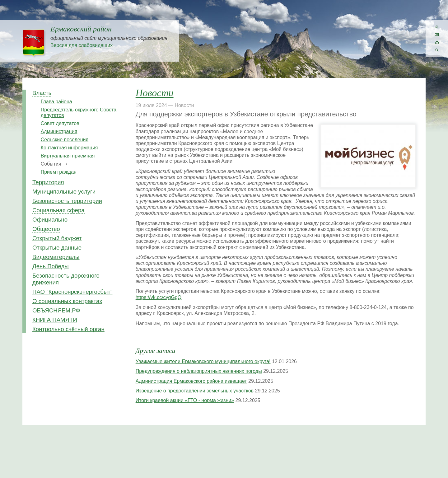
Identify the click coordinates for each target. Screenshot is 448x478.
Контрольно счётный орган (68, 329)
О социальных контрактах (67, 301)
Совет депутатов (60, 123)
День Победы (51, 266)
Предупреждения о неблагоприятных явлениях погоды (199, 371)
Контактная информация (69, 148)
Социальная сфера (58, 210)
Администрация (59, 131)
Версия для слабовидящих (82, 45)
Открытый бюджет (57, 238)
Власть (42, 93)
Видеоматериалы (56, 257)
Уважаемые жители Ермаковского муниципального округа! (203, 361)
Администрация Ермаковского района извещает (191, 381)
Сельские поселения (65, 140)
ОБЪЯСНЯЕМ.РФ (56, 310)
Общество (46, 229)
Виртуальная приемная (68, 156)
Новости (155, 93)
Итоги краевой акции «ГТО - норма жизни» (185, 400)
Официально (50, 220)
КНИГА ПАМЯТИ (55, 320)
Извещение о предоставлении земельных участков (195, 391)
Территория (48, 182)
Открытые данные (57, 248)
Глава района (56, 102)
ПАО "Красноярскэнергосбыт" (72, 292)
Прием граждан (59, 172)
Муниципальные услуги (64, 192)
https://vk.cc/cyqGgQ (159, 297)
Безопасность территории (67, 201)
